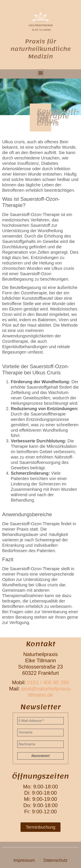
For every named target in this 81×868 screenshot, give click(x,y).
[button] (40, 73)
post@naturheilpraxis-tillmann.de (47, 692)
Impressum (24, 860)
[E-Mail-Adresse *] (40, 721)
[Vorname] (40, 732)
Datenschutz (55, 860)
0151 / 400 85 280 (48, 682)
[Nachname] (40, 744)
